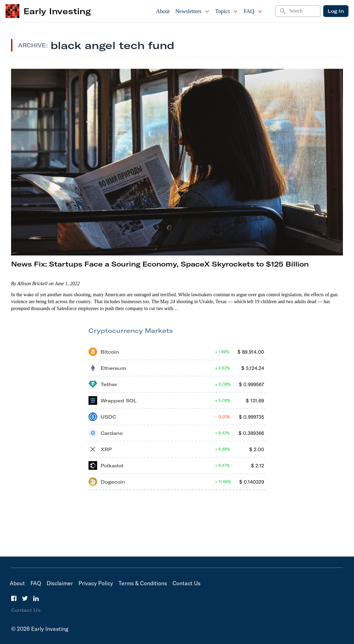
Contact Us (187, 583)
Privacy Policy (96, 583)
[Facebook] (14, 598)
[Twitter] (25, 598)
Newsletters (193, 11)
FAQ (253, 11)
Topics (227, 11)
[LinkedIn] (36, 598)
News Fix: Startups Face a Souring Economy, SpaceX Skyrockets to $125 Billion (160, 264)
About (163, 11)
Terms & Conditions (143, 583)
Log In (336, 11)
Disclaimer (60, 583)
